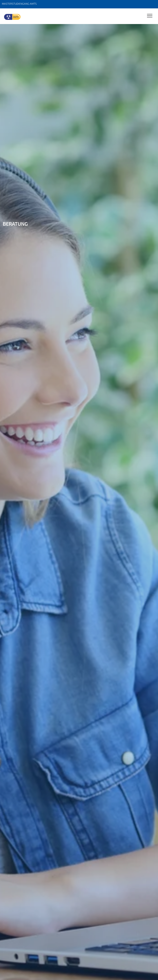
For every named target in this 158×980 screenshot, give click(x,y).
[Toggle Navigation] (150, 16)
